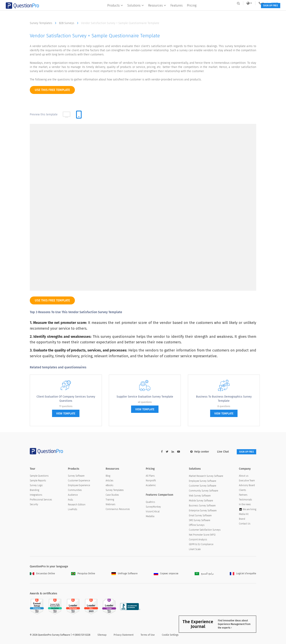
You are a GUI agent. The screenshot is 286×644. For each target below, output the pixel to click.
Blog (108, 476)
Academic (151, 486)
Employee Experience (79, 486)
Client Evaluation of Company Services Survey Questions (66, 399)
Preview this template (44, 114)
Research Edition (77, 505)
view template (66, 414)
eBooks (110, 486)
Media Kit (244, 515)
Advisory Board (247, 486)
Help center (194, 452)
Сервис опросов (166, 574)
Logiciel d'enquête (243, 574)
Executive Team (247, 481)
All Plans (150, 476)
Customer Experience (79, 481)
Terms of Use (148, 635)
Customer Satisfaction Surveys (205, 530)
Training (110, 500)
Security (34, 505)
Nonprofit (151, 481)
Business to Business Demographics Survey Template (224, 399)
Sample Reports (38, 481)
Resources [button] (155, 11)
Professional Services (41, 500)
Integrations (36, 495)
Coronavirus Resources (118, 510)
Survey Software (76, 476)
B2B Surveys (70, 23)
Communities (75, 491)
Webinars (111, 505)
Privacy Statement (124, 635)
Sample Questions (39, 476)
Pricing (189, 11)
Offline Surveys (197, 526)
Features (174, 11)
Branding (34, 491)
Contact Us (245, 524)
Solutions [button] (133, 11)
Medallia (150, 517)
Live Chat (218, 452)
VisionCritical (153, 512)
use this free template (52, 90)
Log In (251, 3)
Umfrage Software (125, 574)
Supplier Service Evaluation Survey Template (145, 397)
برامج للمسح (204, 574)
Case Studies (112, 495)
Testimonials (245, 500)
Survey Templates (44, 23)
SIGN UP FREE (244, 11)
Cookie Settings (170, 635)
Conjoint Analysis (198, 540)
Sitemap (102, 635)
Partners (243, 495)
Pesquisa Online (83, 574)
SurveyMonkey (153, 507)
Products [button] (113, 11)
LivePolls (73, 510)
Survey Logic (36, 486)
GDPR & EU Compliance (201, 545)
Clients (243, 491)
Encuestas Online (42, 574)
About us (244, 476)
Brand (242, 519)
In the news (245, 505)
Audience (73, 495)
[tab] (79, 115)
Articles (110, 481)
